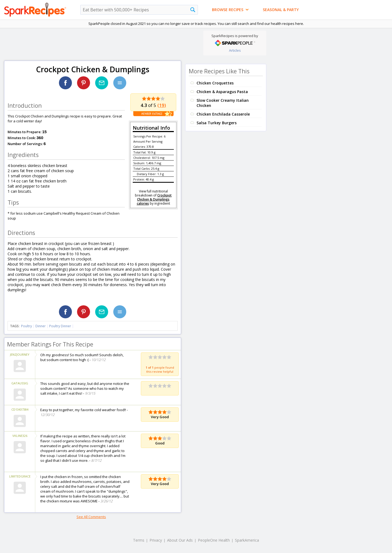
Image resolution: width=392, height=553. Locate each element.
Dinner (41, 326)
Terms (139, 540)
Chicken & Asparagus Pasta (222, 92)
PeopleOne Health (214, 540)
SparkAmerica (247, 540)
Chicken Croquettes (215, 83)
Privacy (156, 540)
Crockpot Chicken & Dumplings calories (154, 199)
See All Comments (91, 517)
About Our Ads (180, 540)
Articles (235, 50)
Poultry (26, 326)
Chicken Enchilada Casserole (223, 114)
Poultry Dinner (60, 326)
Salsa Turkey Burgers (217, 123)
